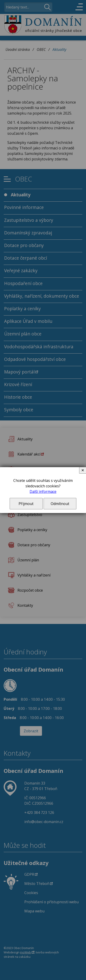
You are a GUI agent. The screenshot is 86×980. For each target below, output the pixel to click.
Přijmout (26, 504)
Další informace (43, 491)
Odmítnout (60, 504)
